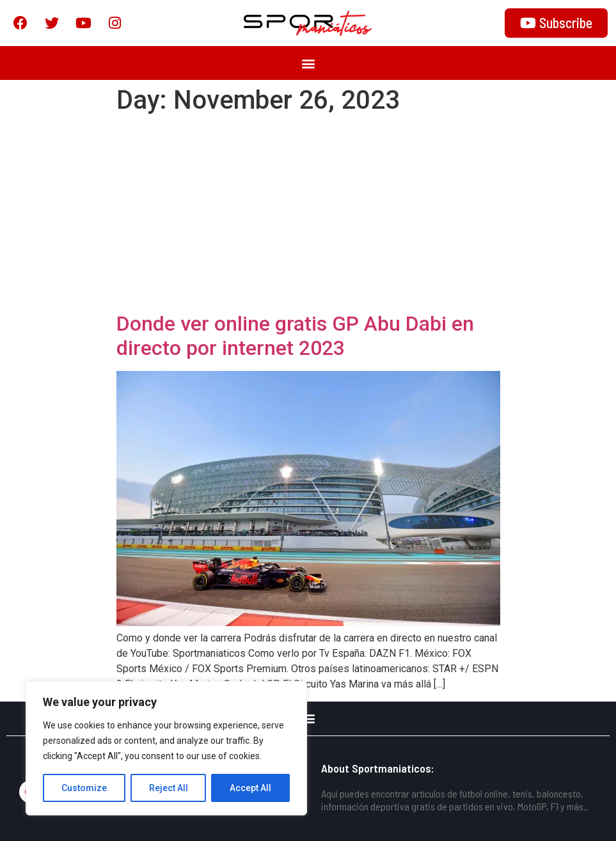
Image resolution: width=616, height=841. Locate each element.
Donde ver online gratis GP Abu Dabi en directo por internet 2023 (295, 336)
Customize (84, 788)
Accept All (250, 788)
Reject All (169, 788)
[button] (308, 63)
